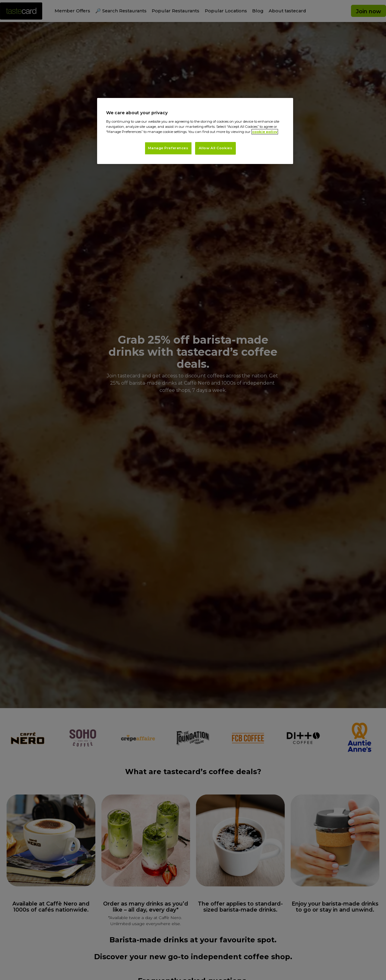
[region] (195, 131)
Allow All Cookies (216, 148)
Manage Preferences (168, 148)
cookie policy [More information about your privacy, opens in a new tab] (265, 132)
